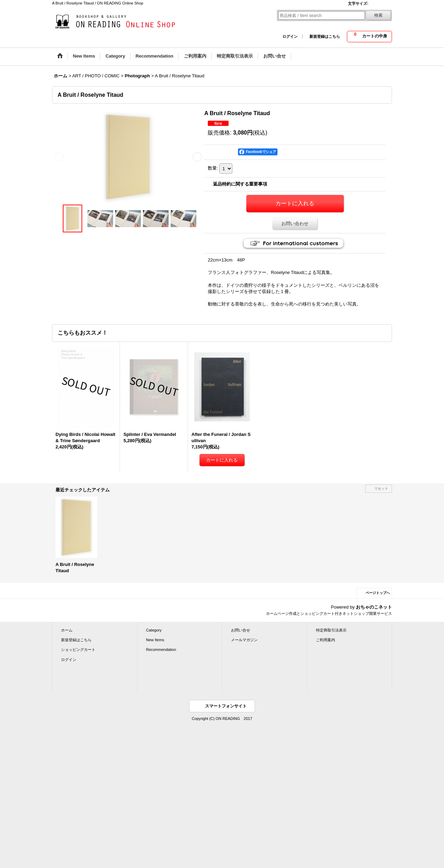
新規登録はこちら (325, 36)
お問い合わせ (295, 224)
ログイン (290, 36)
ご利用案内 (326, 640)
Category (154, 630)
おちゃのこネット (374, 607)
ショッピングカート (78, 650)
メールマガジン (244, 640)
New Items (155, 640)
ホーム (67, 630)
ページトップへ (378, 593)
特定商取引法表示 (331, 630)
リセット (381, 488)
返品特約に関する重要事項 (240, 184)
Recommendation (161, 650)
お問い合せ (241, 630)
